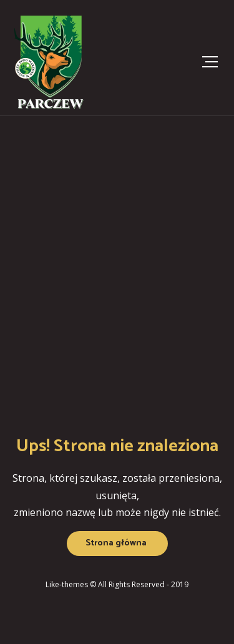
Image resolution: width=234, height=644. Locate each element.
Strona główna (116, 543)
